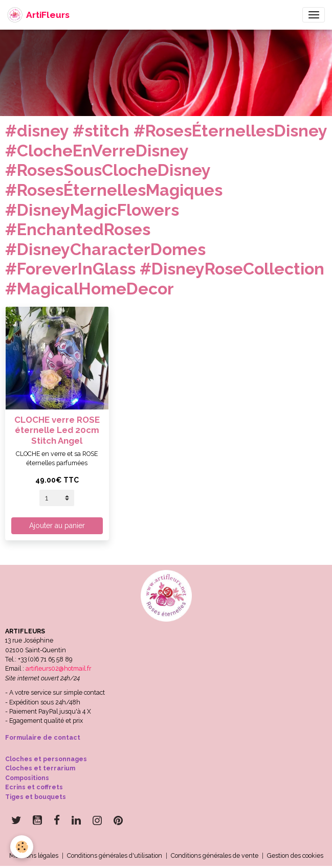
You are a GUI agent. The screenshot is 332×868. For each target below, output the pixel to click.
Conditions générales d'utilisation (115, 855)
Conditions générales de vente (215, 855)
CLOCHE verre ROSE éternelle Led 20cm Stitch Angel (57, 430)
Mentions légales (34, 855)
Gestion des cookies (295, 855)
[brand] (38, 15)
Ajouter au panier (57, 526)
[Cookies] (22, 847)
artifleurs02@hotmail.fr (58, 668)
